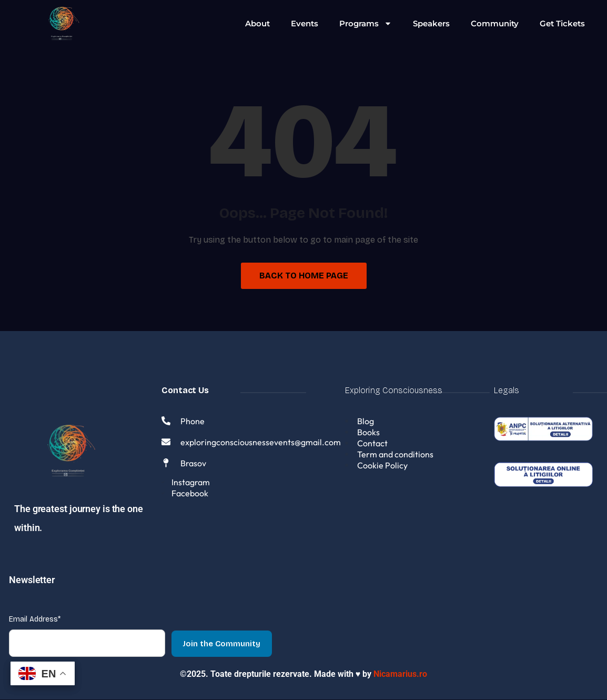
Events (305, 23)
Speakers (431, 23)
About (257, 23)
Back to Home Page (304, 276)
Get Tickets (562, 23)
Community (495, 23)
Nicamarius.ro (400, 674)
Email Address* (35, 620)
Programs (366, 23)
